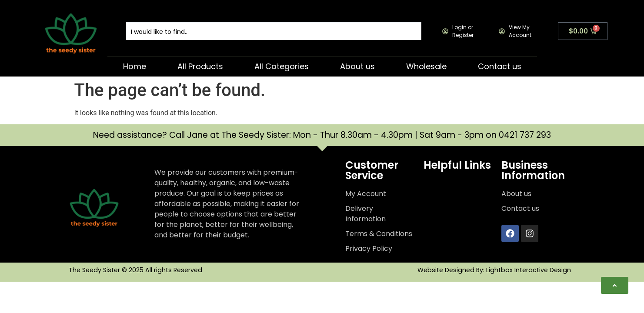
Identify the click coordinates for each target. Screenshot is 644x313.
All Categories (282, 66)
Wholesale (426, 66)
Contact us (500, 66)
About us (357, 66)
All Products (200, 66)
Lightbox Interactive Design (529, 270)
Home (135, 66)
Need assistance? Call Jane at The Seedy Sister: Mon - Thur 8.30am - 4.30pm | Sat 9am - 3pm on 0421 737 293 (322, 135)
